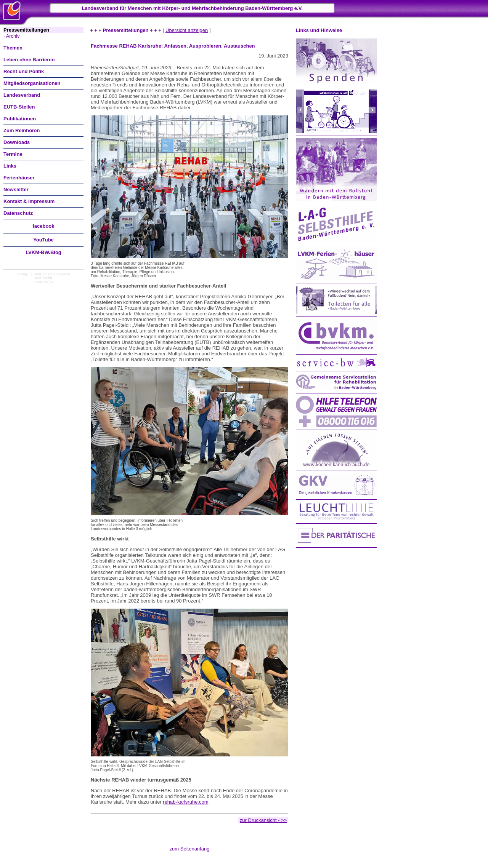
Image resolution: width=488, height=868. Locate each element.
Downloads (17, 142)
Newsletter (16, 189)
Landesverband (22, 95)
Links (10, 166)
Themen (13, 48)
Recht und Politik (24, 71)
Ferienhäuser (19, 178)
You (43, 240)
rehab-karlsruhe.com (185, 802)
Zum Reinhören (22, 130)
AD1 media (44, 278)
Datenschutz (18, 213)
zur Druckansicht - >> (263, 820)
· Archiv (12, 36)
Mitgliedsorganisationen (32, 83)
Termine (13, 154)
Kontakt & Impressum (29, 201)
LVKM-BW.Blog (43, 252)
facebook (43, 226)
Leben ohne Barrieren (29, 60)
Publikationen (20, 119)
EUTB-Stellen (19, 107)
